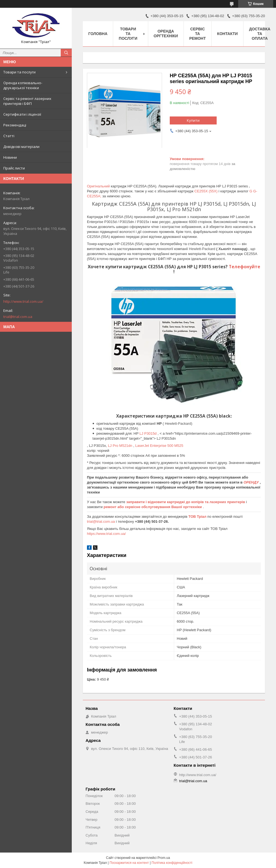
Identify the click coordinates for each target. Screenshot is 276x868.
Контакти (228, 34)
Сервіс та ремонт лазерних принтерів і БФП (27, 101)
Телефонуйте (245, 267)
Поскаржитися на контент (129, 863)
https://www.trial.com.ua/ (106, 534)
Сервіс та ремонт (198, 34)
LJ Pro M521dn (121, 446)
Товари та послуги (19, 72)
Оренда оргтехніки (166, 34)
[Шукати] (66, 53)
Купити (193, 120)
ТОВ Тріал (198, 517)
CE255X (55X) (206, 191)
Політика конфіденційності (172, 863)
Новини (10, 157)
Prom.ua (164, 858)
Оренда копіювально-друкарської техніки (23, 85)
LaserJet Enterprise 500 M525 (159, 446)
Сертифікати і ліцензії (22, 114)
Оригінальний (99, 186)
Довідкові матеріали (21, 147)
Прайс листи (14, 168)
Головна (98, 34)
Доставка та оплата (260, 34)
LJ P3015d (148, 433)
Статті (9, 136)
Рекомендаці (15, 125)
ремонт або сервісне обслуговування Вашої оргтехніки (153, 507)
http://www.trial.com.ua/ (23, 301)
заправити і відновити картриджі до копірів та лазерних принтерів (186, 502)
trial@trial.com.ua (18, 317)
